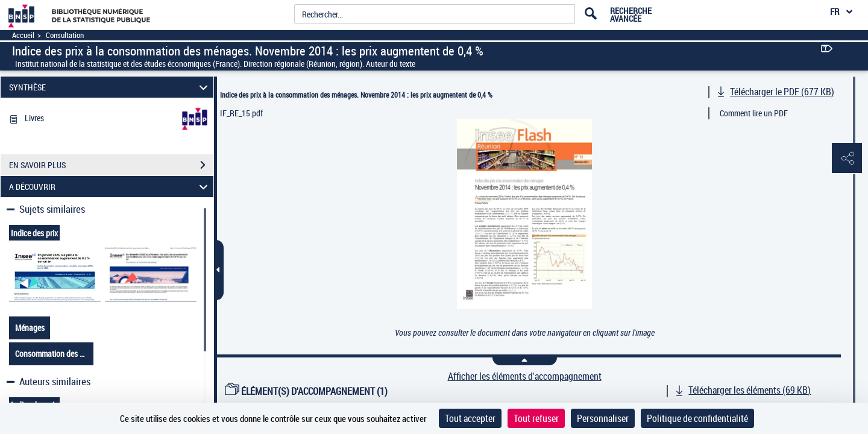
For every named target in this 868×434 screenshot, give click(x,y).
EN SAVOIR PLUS (111, 165)
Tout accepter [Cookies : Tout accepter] (470, 418)
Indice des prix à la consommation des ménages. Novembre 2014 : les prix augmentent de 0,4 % (356, 95)
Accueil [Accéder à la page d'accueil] (23, 35)
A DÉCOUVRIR (110, 187)
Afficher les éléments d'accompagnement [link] (525, 376)
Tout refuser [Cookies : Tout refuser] (536, 418)
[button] (847, 159)
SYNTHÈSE (110, 87)
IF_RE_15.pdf (241, 113)
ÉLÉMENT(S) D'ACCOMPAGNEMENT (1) (306, 391)
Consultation (65, 35)
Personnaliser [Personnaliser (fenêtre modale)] (603, 418)
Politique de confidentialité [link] (697, 418)
